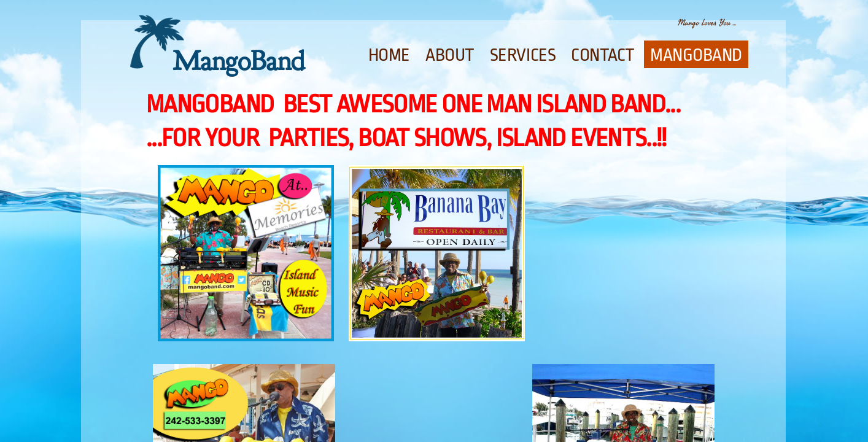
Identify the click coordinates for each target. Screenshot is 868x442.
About (450, 55)
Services (523, 55)
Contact (603, 55)
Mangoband (696, 55)
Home (389, 55)
